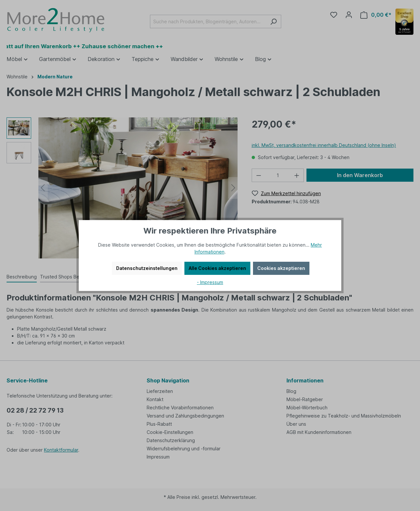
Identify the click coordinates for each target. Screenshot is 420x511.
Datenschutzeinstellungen (147, 268)
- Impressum (210, 282)
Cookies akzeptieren (281, 268)
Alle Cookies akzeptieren (217, 268)
